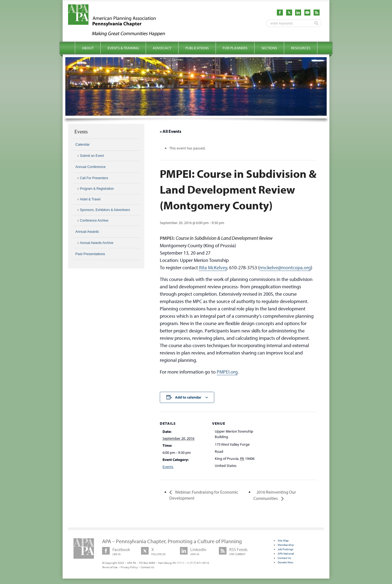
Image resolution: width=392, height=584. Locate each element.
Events (168, 467)
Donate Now (285, 562)
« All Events (171, 131)
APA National (286, 554)
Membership (286, 545)
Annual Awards (87, 232)
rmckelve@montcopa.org (285, 267)
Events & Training (123, 48)
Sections (269, 48)
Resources (301, 48)
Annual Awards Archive (97, 243)
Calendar (83, 144)
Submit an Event (92, 156)
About (88, 48)
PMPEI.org (227, 372)
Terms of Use (110, 567)
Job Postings (285, 549)
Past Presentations (90, 254)
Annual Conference (91, 167)
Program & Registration (97, 189)
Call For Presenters (94, 178)
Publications (197, 48)
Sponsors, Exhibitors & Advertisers (105, 210)
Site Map (283, 540)
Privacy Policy (129, 567)
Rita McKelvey (213, 267)
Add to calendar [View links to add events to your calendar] (188, 397)
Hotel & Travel (90, 199)
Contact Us (147, 567)
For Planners (235, 48)
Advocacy (162, 48)
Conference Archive (94, 221)
